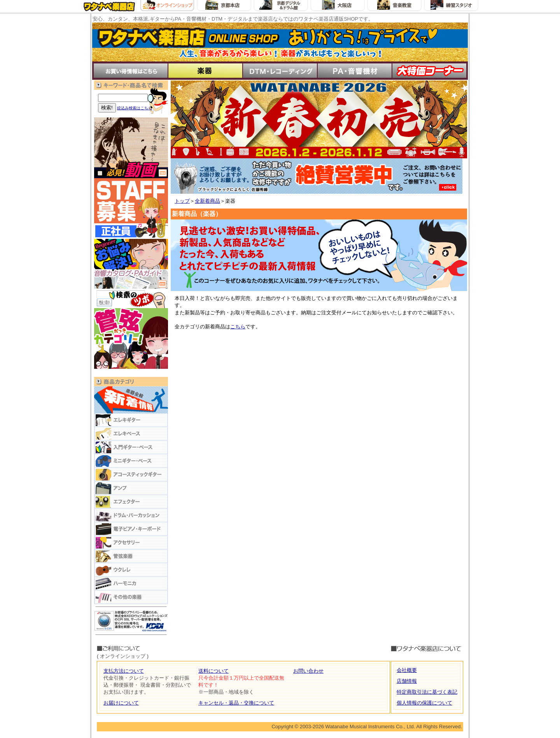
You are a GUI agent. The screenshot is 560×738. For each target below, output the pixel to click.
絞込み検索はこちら (135, 108)
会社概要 (407, 670)
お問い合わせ (308, 671)
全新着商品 (207, 201)
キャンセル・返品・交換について (236, 703)
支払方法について (124, 671)
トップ (182, 201)
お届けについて (121, 703)
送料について (213, 671)
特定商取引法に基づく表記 (427, 692)
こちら (238, 327)
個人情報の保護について (424, 703)
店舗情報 (407, 681)
